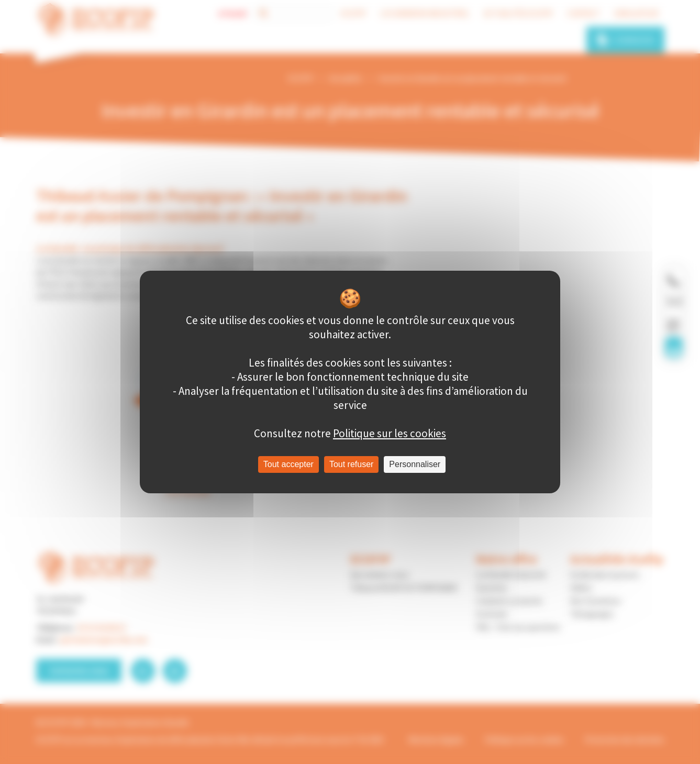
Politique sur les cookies (390, 433)
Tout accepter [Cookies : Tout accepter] (288, 464)
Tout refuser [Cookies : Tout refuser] (351, 464)
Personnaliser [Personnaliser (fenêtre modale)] (415, 464)
